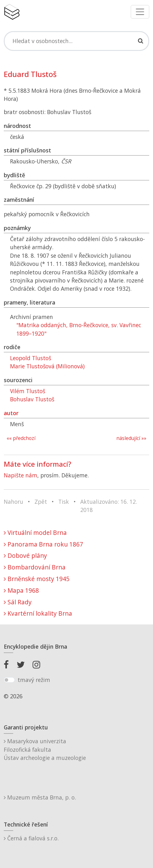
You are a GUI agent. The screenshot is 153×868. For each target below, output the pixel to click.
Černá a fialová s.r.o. (31, 838)
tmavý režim (34, 680)
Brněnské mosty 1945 (37, 579)
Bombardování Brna (35, 567)
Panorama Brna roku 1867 (43, 544)
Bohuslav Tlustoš (32, 399)
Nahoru (13, 502)
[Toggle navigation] (140, 12)
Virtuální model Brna (35, 533)
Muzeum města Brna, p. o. (40, 797)
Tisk (64, 502)
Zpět (41, 502)
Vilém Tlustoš (28, 391)
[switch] (9, 680)
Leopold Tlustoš (31, 358)
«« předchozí (21, 438)
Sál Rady (18, 602)
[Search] (76, 41)
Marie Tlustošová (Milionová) (47, 366)
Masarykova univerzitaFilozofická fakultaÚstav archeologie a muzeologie (45, 749)
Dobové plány (25, 555)
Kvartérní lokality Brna (38, 613)
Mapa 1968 (21, 590)
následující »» (131, 438)
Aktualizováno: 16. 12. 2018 (109, 506)
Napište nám (21, 475)
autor (11, 413)
